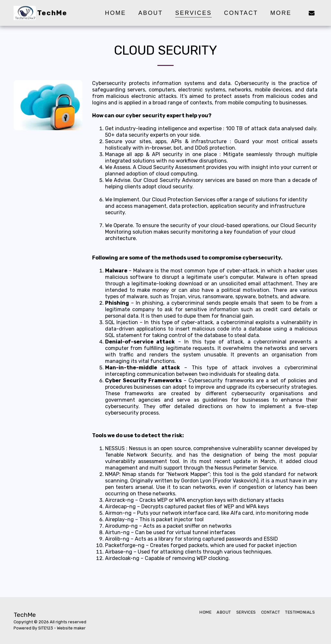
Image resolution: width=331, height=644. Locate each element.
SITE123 (46, 628)
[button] (312, 13)
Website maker (71, 628)
